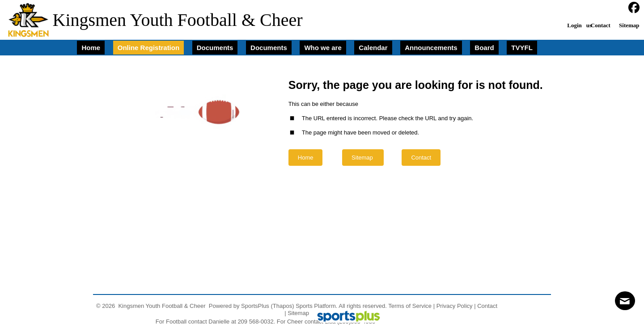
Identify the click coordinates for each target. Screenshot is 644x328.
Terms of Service (410, 306)
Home (306, 158)
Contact (487, 306)
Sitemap (298, 313)
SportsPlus (255, 306)
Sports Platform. (316, 306)
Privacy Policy (455, 306)
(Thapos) (283, 306)
